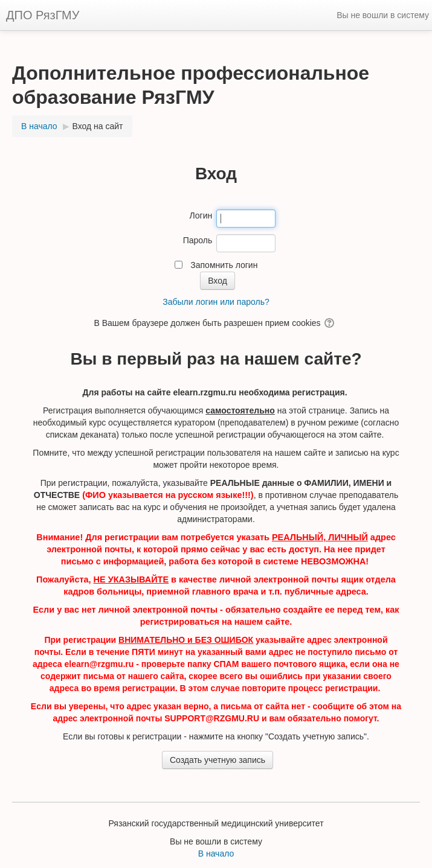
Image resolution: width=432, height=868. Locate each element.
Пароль (198, 240)
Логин (201, 215)
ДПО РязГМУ (43, 15)
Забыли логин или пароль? (216, 302)
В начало (216, 854)
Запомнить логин (224, 265)
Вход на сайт (98, 126)
